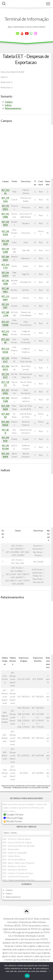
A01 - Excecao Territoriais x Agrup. (17, 842)
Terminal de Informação (27, 19)
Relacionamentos (13, 108)
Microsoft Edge (13, 818)
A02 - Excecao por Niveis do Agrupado (19, 846)
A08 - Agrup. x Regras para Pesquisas (19, 863)
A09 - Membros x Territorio (14, 866)
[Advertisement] (26, 152)
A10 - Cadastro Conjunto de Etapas (18, 873)
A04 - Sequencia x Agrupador (15, 853)
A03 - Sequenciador (11, 849)
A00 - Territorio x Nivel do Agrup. (17, 839)
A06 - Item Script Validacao (14, 859)
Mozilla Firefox (13, 821)
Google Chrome (13, 814)
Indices (8, 105)
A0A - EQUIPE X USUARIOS (15, 870)
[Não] (49, 971)
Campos (9, 102)
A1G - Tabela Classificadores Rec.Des (19, 880)
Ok (27, 976)
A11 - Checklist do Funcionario (16, 877)
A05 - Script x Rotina (11, 856)
